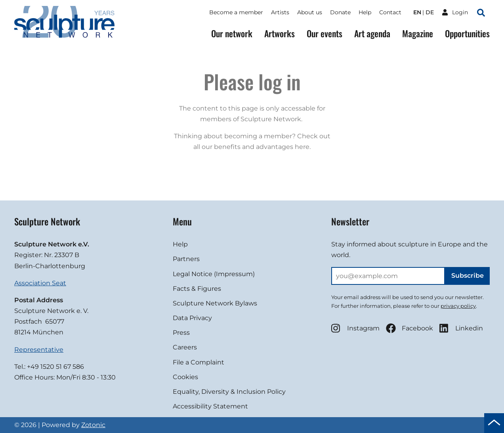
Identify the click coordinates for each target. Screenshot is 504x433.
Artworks (280, 33)
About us (310, 12)
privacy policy (458, 306)
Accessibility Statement (210, 406)
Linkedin (461, 328)
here (302, 147)
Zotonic (93, 425)
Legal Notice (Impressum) (214, 274)
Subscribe (468, 276)
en (417, 12)
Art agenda (372, 33)
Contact (390, 12)
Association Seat (40, 283)
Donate (340, 12)
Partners (186, 259)
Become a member (236, 12)
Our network (232, 33)
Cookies (185, 377)
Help (365, 12)
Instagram (355, 328)
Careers (185, 347)
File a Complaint (199, 362)
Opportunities (467, 33)
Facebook (409, 328)
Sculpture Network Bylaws (215, 303)
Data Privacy (192, 318)
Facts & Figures (197, 289)
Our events (325, 33)
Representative (39, 350)
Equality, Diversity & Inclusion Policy (229, 392)
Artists (280, 12)
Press (181, 333)
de (430, 12)
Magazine (418, 33)
